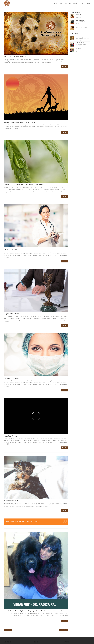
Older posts (8, 630)
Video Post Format (10, 436)
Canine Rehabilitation (80, 20)
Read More (65, 67)
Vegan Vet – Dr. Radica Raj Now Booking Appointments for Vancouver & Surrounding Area (34, 611)
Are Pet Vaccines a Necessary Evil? (16, 56)
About (61, 3)
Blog (82, 3)
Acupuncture (78, 15)
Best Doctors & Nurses (12, 378)
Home (55, 3)
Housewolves (78, 49)
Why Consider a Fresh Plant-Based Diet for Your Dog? (83, 37)
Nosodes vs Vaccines (11, 501)
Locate (88, 3)
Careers (76, 3)
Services (68, 3)
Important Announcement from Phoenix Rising (19, 122)
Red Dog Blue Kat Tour (80, 43)
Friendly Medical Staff (11, 249)
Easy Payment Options (11, 314)
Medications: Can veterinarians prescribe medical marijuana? (24, 185)
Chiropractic (78, 26)
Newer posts (64, 630)
